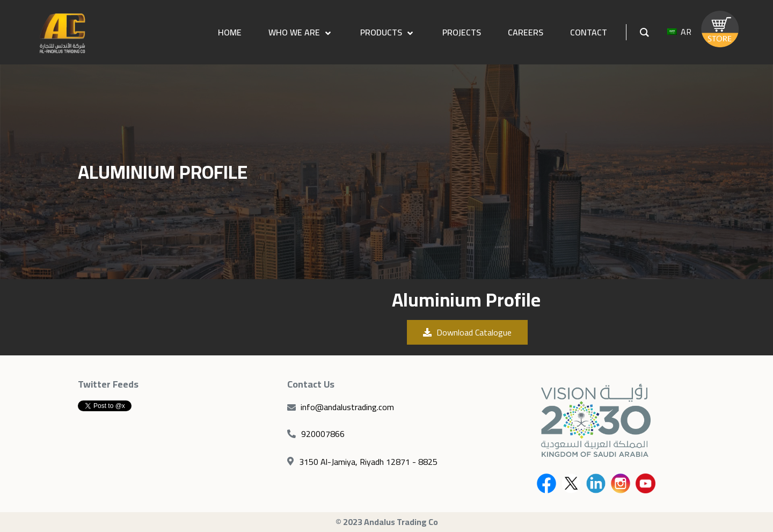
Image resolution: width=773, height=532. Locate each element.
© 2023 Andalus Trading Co (387, 522)
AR (679, 32)
